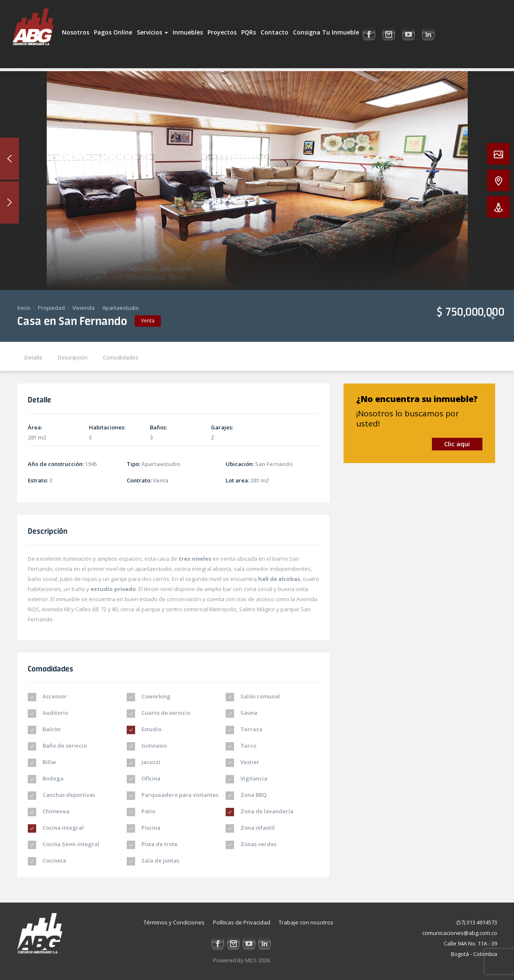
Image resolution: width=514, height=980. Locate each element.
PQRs (249, 32)
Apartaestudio (121, 308)
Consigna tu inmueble (326, 32)
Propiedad (51, 308)
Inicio (24, 308)
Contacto (274, 32)
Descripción (73, 357)
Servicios (152, 32)
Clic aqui (457, 444)
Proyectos (222, 32)
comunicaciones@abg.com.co (460, 933)
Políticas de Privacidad (242, 922)
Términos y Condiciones (174, 922)
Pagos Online (113, 32)
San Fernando (274, 464)
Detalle (33, 357)
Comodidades (121, 357)
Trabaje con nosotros (306, 922)
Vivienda (84, 308)
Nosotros (76, 32)
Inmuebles (188, 32)
